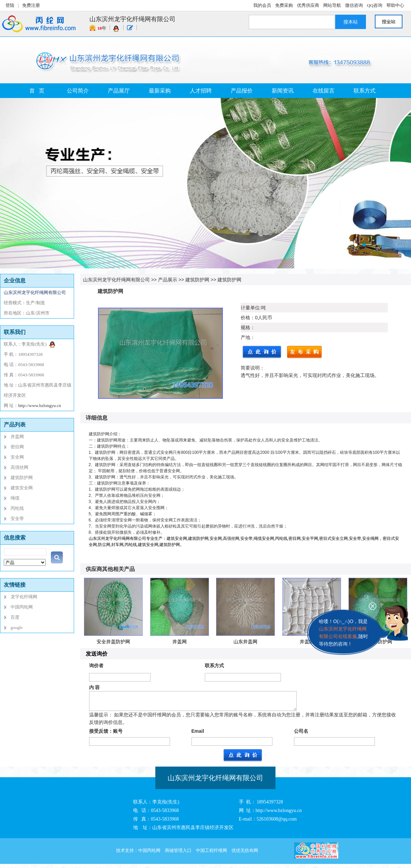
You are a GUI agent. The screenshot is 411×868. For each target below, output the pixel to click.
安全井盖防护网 (113, 642)
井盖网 (180, 642)
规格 (245, 327)
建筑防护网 (197, 280)
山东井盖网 (245, 642)
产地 (245, 337)
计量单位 (250, 308)
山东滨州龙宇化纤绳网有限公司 (116, 280)
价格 (245, 318)
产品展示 (168, 280)
